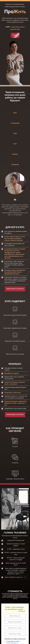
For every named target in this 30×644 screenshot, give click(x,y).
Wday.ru (22, 574)
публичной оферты (12, 643)
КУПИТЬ (15, 35)
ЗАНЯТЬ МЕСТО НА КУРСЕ (15, 289)
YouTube (25, 577)
